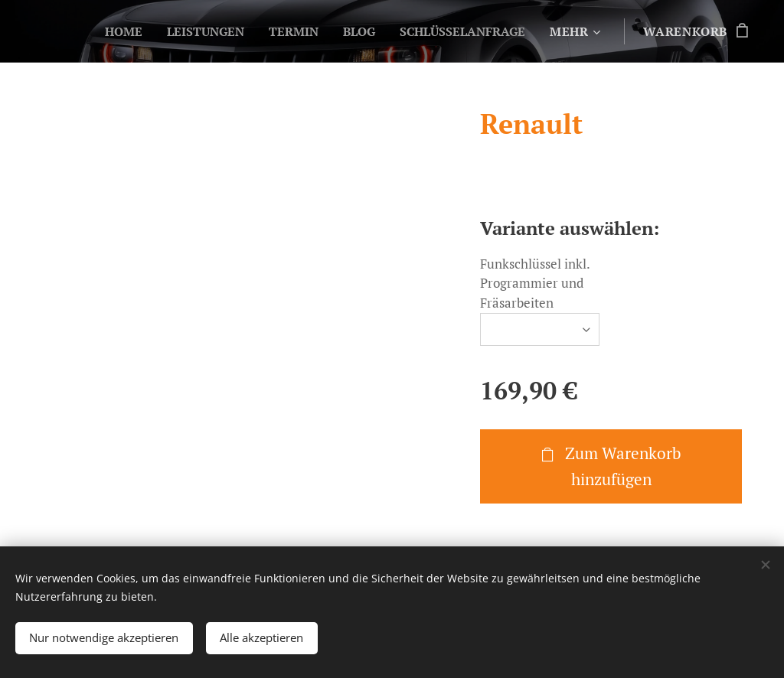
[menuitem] (105, 31)
